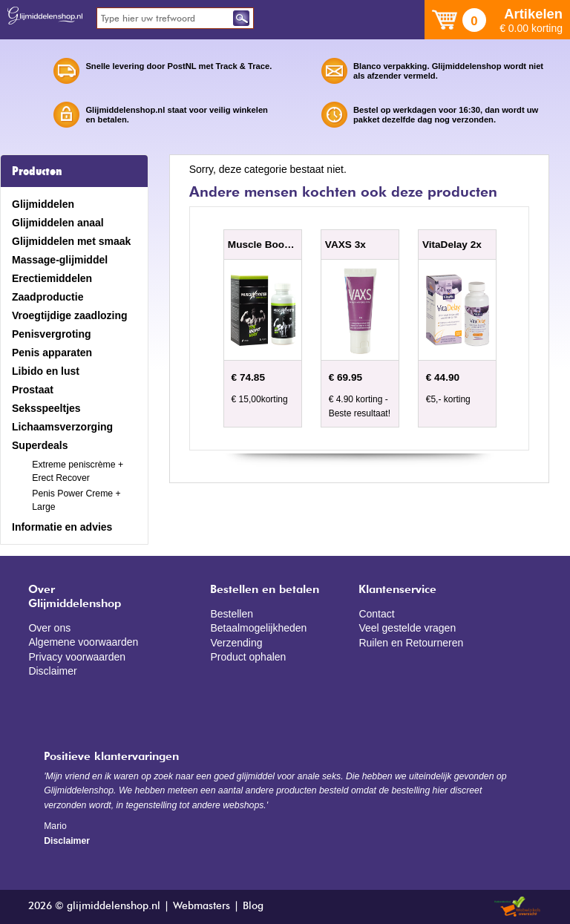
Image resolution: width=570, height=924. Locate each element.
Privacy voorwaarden (77, 657)
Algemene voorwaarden (83, 642)
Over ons (49, 628)
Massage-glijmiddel (60, 260)
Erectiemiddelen (52, 278)
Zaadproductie (47, 297)
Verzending (236, 643)
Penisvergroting (52, 334)
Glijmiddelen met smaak (71, 241)
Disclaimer (52, 671)
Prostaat (33, 390)
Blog (253, 906)
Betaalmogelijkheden (258, 628)
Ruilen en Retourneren (411, 643)
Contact (376, 614)
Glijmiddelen (43, 204)
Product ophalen (248, 657)
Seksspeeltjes (46, 408)
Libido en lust (46, 371)
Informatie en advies (62, 527)
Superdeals (40, 445)
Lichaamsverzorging (62, 427)
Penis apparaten (52, 353)
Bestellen (232, 614)
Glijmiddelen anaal (58, 223)
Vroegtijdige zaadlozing (70, 315)
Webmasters (202, 906)
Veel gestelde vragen (407, 628)
